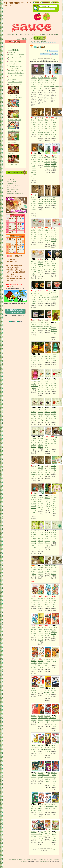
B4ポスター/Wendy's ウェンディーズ (41, 684)
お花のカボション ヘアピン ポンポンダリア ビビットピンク (54, 231)
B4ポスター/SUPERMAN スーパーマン (49, 801)
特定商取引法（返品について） (16, 194)
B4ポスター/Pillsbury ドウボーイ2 (47, 743)
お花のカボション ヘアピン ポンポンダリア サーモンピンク (40, 262)
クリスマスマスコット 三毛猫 (47, 351)
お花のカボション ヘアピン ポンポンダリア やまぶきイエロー (34, 262)
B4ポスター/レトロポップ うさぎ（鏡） (54, 595)
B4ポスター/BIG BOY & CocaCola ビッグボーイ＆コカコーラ (40, 627)
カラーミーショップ (23, 861)
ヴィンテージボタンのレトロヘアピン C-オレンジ (54, 409)
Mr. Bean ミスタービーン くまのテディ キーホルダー (54, 323)
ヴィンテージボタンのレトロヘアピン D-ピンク (40, 437)
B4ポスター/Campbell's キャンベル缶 (48, 713)
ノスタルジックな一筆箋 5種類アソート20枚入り (47, 438)
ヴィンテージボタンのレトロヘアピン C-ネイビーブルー (47, 409)
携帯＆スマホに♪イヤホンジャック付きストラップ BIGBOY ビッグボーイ (47, 122)
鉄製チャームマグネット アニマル (47, 564)
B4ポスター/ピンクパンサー (34, 712)
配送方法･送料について (41, 859)
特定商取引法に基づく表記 (16, 859)
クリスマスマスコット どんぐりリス (40, 352)
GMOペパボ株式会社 (45, 861)
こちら (13, 287)
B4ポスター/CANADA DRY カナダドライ (41, 770)
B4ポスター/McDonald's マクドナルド (35, 594)
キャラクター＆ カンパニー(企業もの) (16, 95)
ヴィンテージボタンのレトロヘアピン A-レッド (54, 380)
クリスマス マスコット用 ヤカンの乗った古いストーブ (47, 496)
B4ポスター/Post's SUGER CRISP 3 (54, 830)
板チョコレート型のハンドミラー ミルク (34, 467)
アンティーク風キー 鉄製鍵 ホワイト (40, 196)
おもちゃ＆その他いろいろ (16, 73)
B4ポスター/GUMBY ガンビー (34, 801)
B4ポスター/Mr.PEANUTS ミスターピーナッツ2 (42, 714)
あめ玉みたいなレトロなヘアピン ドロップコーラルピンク (47, 231)
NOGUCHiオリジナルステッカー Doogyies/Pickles (49, 75)
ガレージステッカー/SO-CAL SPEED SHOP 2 (34, 292)
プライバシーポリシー (13, 185)
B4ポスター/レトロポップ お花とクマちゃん (47, 595)
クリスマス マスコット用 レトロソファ (40, 565)
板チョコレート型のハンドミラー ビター (54, 437)
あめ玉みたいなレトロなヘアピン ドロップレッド (40, 230)
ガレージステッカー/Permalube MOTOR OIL (35, 321)
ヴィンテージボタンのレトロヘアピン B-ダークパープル (40, 409)
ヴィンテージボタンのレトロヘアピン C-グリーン (34, 438)
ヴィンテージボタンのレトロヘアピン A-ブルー (47, 380)
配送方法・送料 (11, 181)
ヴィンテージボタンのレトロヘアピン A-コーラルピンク (40, 381)
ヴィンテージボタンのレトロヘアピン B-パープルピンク (34, 409)
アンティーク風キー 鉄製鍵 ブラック (47, 195)
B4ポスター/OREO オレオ (54, 684)
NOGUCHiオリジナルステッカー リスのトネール (41, 76)
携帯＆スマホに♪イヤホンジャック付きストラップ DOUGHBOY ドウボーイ (41, 122)
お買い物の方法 (11, 183)
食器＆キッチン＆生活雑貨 (16, 55)
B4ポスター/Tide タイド (54, 741)
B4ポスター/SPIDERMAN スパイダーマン (36, 829)
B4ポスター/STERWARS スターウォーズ (42, 830)
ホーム (33, 41)
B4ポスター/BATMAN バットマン (55, 801)
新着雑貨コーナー (13, 35)
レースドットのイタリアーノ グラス (34, 565)
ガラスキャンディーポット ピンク (34, 379)
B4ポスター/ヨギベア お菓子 (40, 741)
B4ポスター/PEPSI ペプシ (34, 684)
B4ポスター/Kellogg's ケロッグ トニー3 (34, 742)
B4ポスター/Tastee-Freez (34, 770)
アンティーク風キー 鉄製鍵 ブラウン (54, 195)
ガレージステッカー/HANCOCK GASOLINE (48, 320)
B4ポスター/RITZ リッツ (54, 655)
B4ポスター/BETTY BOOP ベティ (41, 803)
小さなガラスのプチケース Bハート (47, 466)
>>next (54, 59)
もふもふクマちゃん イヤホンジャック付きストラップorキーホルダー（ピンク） (54, 498)
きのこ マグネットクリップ (47, 828)
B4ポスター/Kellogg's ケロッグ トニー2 (41, 657)
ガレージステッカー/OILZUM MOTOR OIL (54, 291)
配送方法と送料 (48, 35)
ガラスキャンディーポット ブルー (54, 351)
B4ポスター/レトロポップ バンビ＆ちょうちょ (34, 625)
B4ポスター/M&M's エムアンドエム (47, 686)
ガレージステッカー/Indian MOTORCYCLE (42, 320)
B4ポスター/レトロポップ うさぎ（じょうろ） (40, 595)
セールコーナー (26, 35)
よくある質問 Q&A (13, 190)
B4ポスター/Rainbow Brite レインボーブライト (47, 657)
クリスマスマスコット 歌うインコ (34, 352)
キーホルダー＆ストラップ (16, 84)
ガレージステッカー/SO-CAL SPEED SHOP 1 (54, 261)
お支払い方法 (37, 35)
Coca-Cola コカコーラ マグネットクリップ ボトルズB (54, 156)
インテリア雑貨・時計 (15, 62)
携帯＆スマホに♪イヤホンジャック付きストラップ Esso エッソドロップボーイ (54, 122)
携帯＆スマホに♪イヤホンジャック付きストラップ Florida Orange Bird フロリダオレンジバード (34, 161)
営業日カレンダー (27, 39)
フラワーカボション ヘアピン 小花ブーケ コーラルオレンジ (47, 533)
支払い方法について (29, 859)
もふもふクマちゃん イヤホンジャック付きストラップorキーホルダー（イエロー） (34, 535)
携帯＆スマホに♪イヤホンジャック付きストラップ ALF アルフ (34, 120)
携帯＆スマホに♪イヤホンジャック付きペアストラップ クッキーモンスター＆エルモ (34, 499)
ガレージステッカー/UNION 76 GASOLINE (48, 260)
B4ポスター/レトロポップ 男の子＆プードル (34, 658)
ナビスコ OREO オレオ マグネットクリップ (40, 154)
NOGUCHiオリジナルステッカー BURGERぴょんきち (34, 77)
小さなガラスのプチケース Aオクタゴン (40, 466)
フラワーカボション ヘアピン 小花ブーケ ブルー (54, 531)
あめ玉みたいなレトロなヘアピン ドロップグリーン (34, 230)
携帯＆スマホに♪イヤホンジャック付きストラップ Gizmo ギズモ (34, 199)
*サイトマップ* (11, 192)
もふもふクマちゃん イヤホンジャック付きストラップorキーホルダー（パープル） (40, 535)
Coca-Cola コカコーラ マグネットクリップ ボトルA (47, 156)
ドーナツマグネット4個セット (54, 464)
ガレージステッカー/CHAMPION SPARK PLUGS (42, 291)
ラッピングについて (13, 188)
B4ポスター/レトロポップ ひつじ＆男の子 (54, 625)
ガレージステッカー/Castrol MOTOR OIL (47, 291)
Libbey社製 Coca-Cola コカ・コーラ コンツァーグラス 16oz (40, 497)
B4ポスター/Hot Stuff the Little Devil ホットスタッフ (54, 773)
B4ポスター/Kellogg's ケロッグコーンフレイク (48, 625)
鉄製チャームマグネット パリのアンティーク (54, 565)
